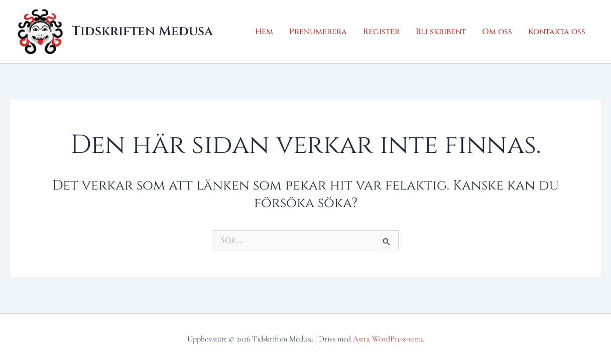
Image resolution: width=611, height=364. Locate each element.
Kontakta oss (557, 32)
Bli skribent (441, 32)
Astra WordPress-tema (389, 339)
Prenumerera (318, 32)
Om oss (497, 32)
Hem (264, 32)
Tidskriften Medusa (142, 31)
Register (381, 32)
